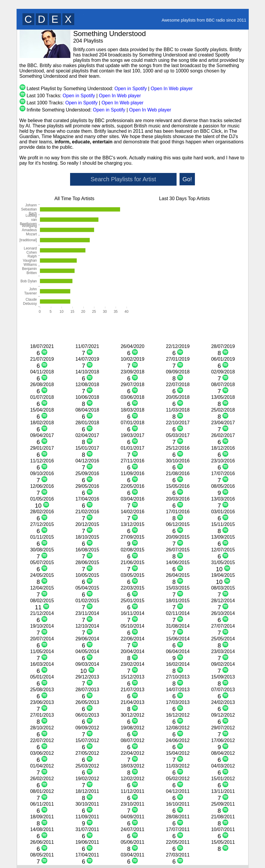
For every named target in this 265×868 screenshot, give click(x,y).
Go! (187, 179)
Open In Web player (172, 89)
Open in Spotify (131, 89)
